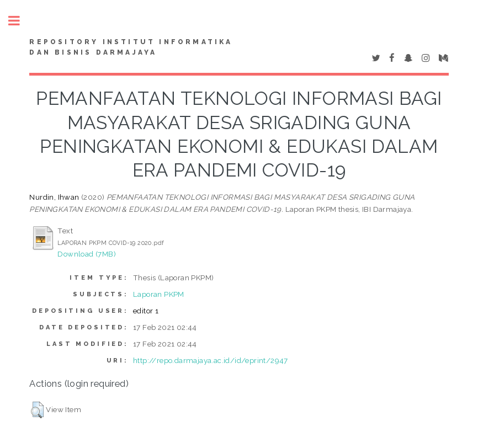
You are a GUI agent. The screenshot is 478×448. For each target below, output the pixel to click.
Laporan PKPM (159, 294)
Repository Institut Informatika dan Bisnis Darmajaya (131, 47)
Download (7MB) (87, 254)
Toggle (20, 21)
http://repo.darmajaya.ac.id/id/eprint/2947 (211, 360)
